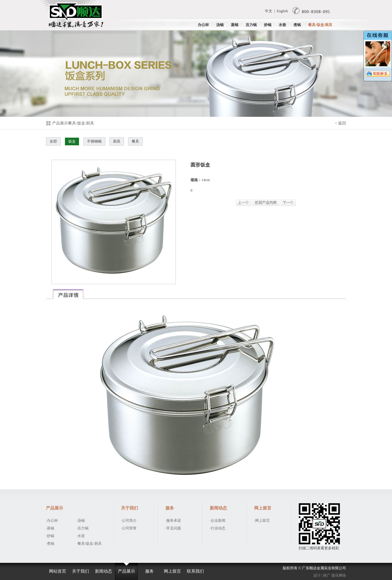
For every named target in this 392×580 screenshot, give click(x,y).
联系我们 (195, 571)
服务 (149, 571)
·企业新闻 (218, 521)
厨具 (117, 141)
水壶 (282, 25)
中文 (269, 11)
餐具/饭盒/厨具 (320, 25)
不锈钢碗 (94, 141)
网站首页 (58, 571)
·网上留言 (262, 521)
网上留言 (172, 571)
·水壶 (81, 536)
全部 (53, 141)
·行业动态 (218, 528)
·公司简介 (129, 521)
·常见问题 (173, 528)
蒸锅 (235, 25)
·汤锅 (81, 521)
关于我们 (81, 571)
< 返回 (340, 123)
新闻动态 (104, 571)
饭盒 (72, 141)
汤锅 (220, 25)
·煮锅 (50, 544)
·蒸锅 (50, 528)
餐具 (135, 141)
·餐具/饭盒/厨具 (89, 544)
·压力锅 (83, 528)
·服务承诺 (173, 521)
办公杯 (203, 25)
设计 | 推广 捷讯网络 (330, 575)
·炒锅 (50, 536)
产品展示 (126, 571)
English (282, 11)
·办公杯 (52, 521)
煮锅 (297, 25)
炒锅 (268, 25)
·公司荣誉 (129, 528)
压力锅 (251, 25)
